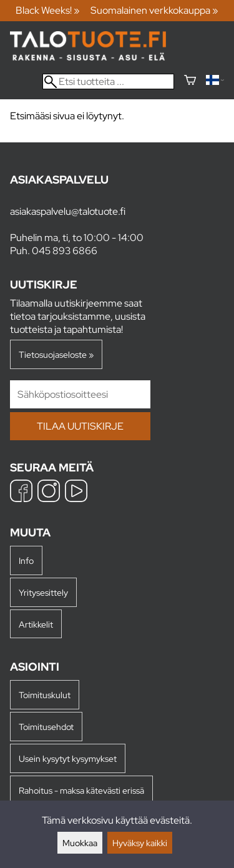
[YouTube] (76, 492)
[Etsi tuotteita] (108, 81)
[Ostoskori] (190, 81)
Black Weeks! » (48, 10)
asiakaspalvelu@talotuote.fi (68, 211)
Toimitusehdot (46, 727)
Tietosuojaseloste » (56, 354)
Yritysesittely (43, 592)
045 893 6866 (65, 251)
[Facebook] (21, 492)
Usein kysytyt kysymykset (68, 758)
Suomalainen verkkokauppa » (154, 10)
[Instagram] (49, 492)
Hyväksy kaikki (140, 843)
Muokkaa (80, 843)
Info (26, 560)
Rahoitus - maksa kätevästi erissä (81, 790)
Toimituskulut (45, 695)
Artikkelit (36, 624)
